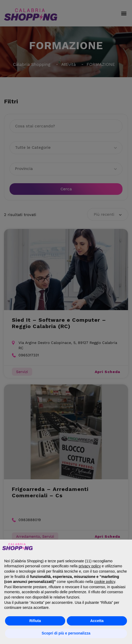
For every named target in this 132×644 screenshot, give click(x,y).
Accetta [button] (97, 621)
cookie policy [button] (105, 582)
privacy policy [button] (90, 566)
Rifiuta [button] (35, 621)
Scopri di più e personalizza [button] (66, 633)
